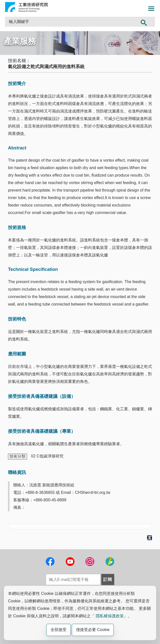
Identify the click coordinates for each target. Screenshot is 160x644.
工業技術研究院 (26, 7)
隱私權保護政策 (110, 616)
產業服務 (20, 41)
